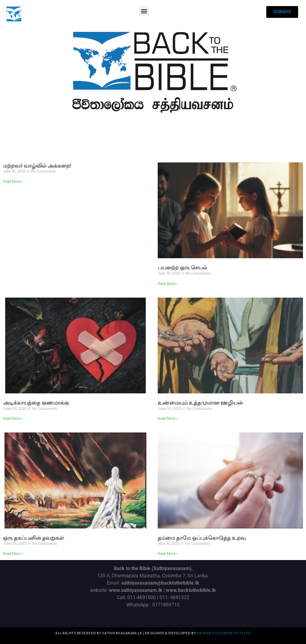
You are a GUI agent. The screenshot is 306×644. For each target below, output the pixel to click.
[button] (144, 11)
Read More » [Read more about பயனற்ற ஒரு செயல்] (168, 284)
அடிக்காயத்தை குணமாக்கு (36, 403)
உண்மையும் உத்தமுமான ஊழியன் (200, 403)
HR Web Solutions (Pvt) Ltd (224, 633)
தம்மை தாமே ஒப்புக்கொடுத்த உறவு (202, 538)
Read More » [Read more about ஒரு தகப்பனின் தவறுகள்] (13, 554)
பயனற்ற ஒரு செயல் (182, 267)
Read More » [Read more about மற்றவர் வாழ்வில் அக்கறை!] (13, 182)
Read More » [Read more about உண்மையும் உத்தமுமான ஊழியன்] (168, 419)
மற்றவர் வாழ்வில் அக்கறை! (37, 166)
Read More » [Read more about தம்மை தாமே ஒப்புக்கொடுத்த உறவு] (168, 554)
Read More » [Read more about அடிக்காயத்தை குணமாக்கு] (13, 419)
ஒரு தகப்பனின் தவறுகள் (34, 538)
